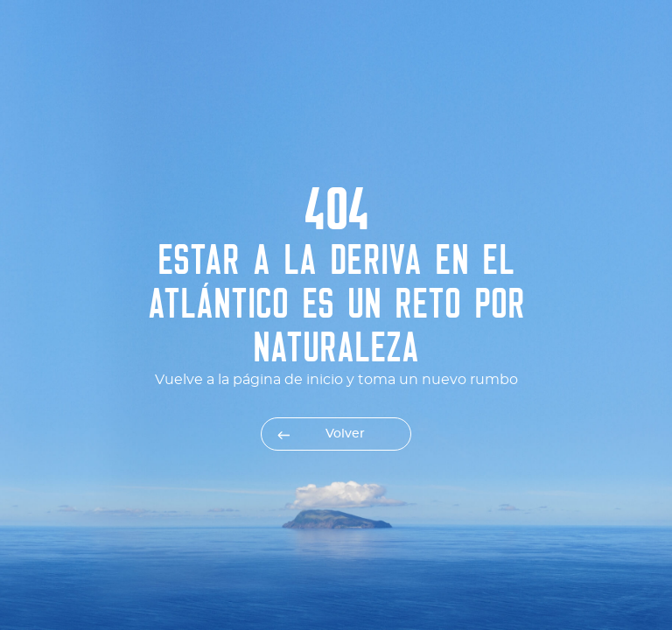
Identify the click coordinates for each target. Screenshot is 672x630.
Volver (345, 434)
